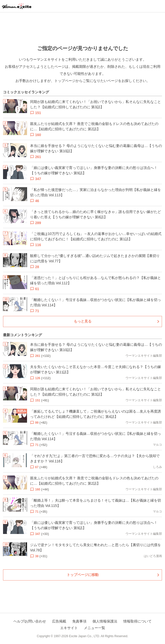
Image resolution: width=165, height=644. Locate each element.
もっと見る (83, 321)
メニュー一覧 (95, 628)
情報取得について (137, 621)
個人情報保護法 (105, 621)
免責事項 (79, 621)
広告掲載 (59, 621)
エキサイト (69, 628)
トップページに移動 (83, 575)
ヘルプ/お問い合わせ (30, 621)
